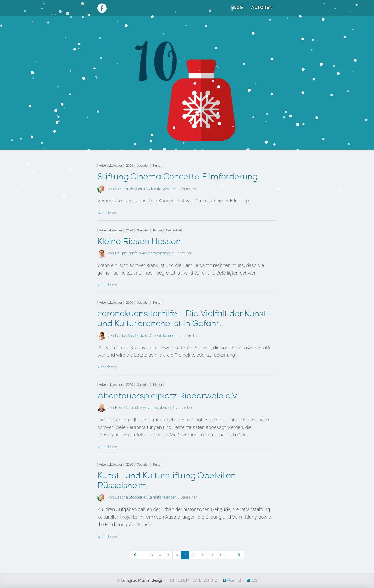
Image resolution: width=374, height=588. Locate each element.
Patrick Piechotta (130, 336)
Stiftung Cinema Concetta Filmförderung (177, 178)
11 (221, 555)
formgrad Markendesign (142, 581)
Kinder (158, 230)
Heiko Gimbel (127, 408)
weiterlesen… (108, 213)
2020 (129, 166)
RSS (252, 580)
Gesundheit (174, 230)
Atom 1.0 (232, 580)
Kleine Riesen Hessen (139, 242)
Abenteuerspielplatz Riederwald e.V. (168, 397)
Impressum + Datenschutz (193, 580)
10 (211, 555)
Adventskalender (111, 166)
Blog (237, 8)
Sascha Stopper (129, 188)
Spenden (143, 166)
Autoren (262, 8)
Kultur (157, 166)
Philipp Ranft (126, 253)
